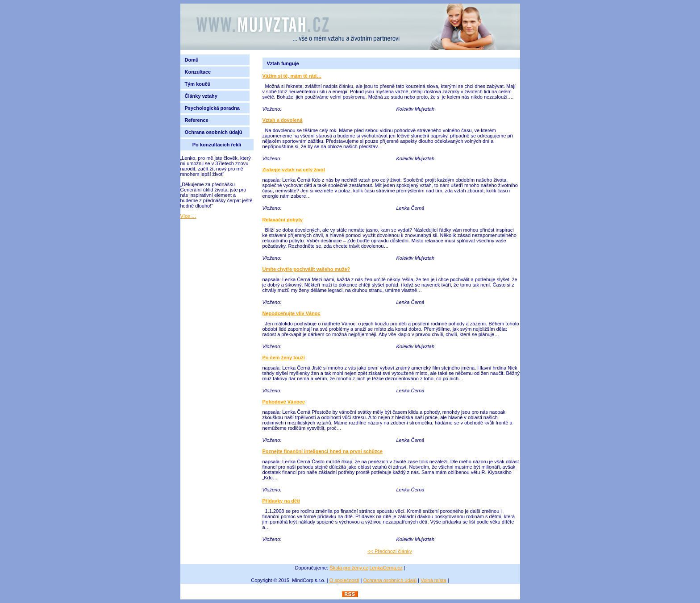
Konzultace (198, 72)
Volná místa (433, 580)
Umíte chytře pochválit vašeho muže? (306, 269)
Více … (188, 216)
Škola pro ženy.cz (349, 568)
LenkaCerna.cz (386, 568)
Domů (192, 60)
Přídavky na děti (281, 501)
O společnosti (344, 580)
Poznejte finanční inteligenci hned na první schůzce (323, 451)
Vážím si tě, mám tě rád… (292, 76)
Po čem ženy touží (284, 358)
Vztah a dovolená (283, 120)
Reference (197, 120)
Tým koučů (198, 84)
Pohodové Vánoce (284, 402)
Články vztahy (201, 96)
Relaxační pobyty (283, 220)
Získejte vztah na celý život (294, 170)
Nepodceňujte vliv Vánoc (292, 313)
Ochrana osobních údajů (214, 132)
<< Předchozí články (390, 551)
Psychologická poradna (214, 108)
